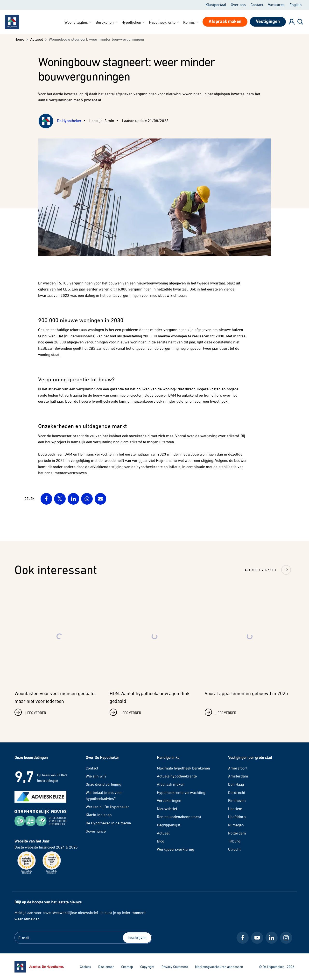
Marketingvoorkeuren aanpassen (219, 967)
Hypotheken (133, 22)
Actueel (163, 833)
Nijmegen (236, 825)
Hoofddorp (237, 817)
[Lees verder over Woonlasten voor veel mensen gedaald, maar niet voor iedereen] (59, 653)
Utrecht (234, 849)
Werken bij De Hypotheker (107, 807)
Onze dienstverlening (103, 784)
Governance (96, 831)
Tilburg (234, 841)
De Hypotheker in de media (108, 823)
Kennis (191, 22)
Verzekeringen (169, 800)
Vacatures (276, 5)
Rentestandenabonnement (179, 817)
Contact (257, 5)
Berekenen (107, 22)
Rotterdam (237, 833)
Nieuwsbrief (167, 809)
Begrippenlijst (169, 825)
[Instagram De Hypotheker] (286, 938)
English (296, 5)
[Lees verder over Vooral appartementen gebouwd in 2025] (250, 653)
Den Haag (236, 784)
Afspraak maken (171, 784)
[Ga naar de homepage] (39, 967)
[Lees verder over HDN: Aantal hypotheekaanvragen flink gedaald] (154, 653)
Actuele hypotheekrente (177, 776)
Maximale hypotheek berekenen (183, 768)
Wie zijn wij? (96, 776)
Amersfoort (238, 768)
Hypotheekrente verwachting (181, 792)
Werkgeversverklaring (176, 849)
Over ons (238, 5)
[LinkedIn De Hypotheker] (272, 938)
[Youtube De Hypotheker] (257, 938)
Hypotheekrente (164, 22)
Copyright (147, 967)
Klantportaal (216, 5)
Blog (161, 841)
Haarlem (235, 809)
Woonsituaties (78, 22)
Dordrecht (237, 792)
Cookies (85, 967)
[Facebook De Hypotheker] (243, 938)
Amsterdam (238, 776)
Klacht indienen (99, 815)
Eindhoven (237, 800)
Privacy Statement (175, 967)
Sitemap (127, 967)
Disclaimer (106, 967)
